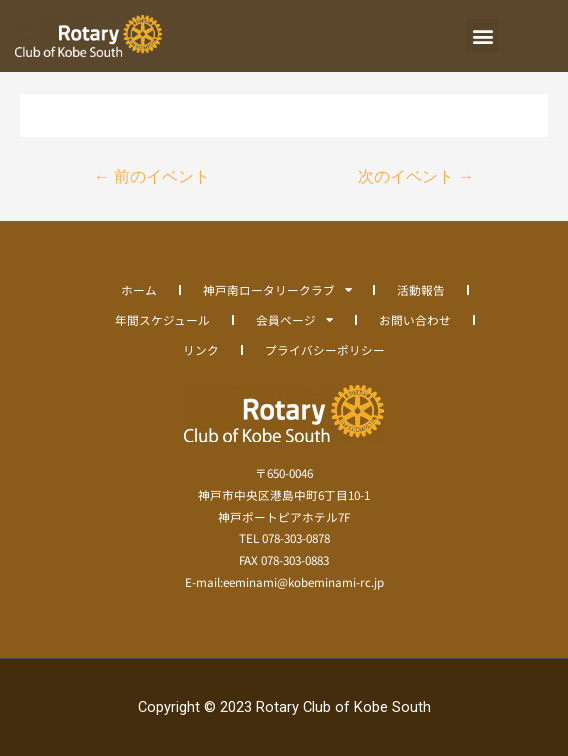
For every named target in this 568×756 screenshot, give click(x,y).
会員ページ (294, 320)
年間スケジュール (162, 319)
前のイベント (152, 177)
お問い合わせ (415, 319)
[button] (482, 35)
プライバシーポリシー (325, 349)
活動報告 (421, 289)
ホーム (139, 289)
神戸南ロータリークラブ (277, 290)
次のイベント (416, 177)
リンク (201, 349)
